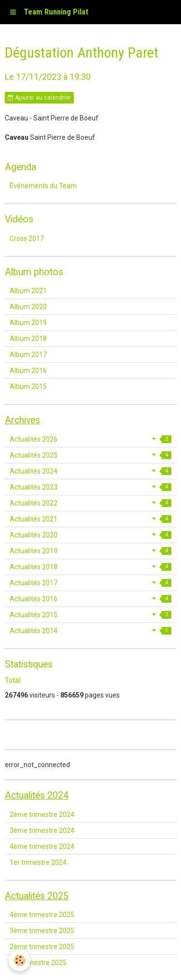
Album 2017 (28, 355)
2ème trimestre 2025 (42, 947)
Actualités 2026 (90, 439)
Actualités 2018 (90, 567)
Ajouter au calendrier (39, 98)
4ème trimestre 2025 (42, 915)
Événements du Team (43, 186)
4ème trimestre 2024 (42, 846)
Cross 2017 (27, 238)
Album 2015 (28, 386)
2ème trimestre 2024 (42, 815)
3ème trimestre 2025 (42, 931)
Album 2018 (28, 339)
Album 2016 (28, 371)
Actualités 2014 (90, 631)
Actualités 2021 (90, 519)
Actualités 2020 (90, 535)
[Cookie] (20, 960)
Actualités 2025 (90, 455)
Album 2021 (28, 291)
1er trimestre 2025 (38, 963)
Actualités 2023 (90, 487)
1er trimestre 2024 (38, 862)
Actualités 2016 (90, 599)
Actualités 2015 (90, 615)
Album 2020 (28, 307)
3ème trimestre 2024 (42, 831)
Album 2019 (28, 323)
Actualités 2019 (90, 551)
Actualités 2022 (90, 503)
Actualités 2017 (90, 583)
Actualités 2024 (90, 471)
